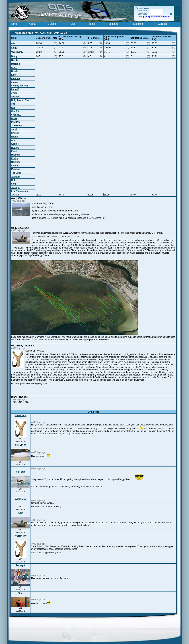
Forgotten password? (150, 17)
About (32, 24)
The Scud (16, 173)
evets (14, 93)
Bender (15, 71)
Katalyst (16, 169)
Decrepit (16, 64)
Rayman (16, 155)
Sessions (138, 24)
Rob (13, 180)
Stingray (16, 177)
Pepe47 (15, 89)
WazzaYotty (17, 52)
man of (15, 82)
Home (13, 24)
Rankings (113, 24)
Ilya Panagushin (19, 191)
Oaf (13, 108)
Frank (14, 151)
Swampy (16, 187)
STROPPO (21, 445)
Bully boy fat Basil (21, 100)
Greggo (15, 148)
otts (13, 104)
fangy (14, 48)
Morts (14, 118)
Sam (14, 184)
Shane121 (16, 115)
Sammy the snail (20, 86)
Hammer (16, 162)
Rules (72, 24)
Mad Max (16, 122)
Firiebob (16, 78)
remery (15, 137)
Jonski (15, 129)
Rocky (15, 158)
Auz (13, 140)
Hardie (15, 60)
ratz (13, 43)
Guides (52, 24)
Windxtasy (20, 499)
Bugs (14, 68)
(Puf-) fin (16, 111)
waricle (15, 144)
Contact (163, 24)
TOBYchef (17, 126)
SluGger (16, 97)
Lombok (16, 166)
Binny (14, 56)
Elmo (14, 75)
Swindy (15, 133)
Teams (91, 24)
